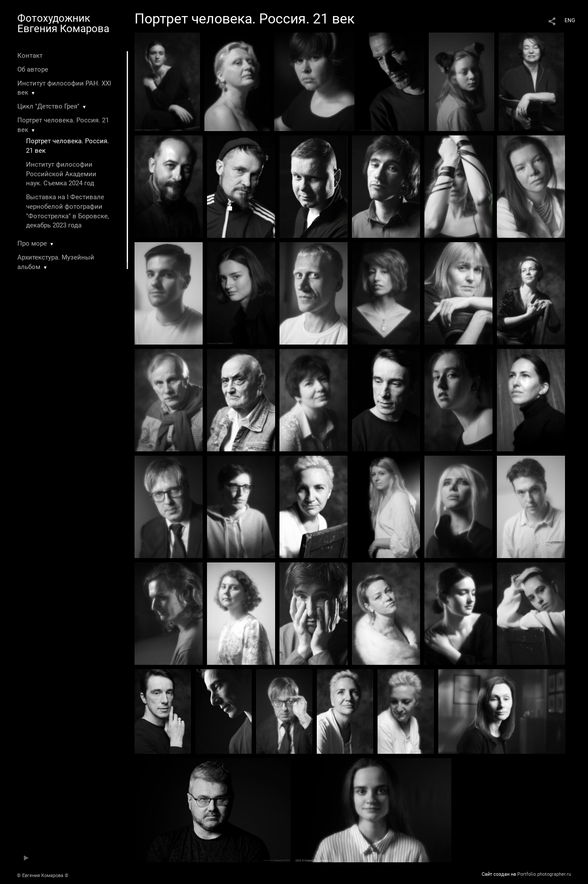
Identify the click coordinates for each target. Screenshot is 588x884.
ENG (570, 20)
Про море (32, 243)
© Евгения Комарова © (43, 876)
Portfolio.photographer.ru (544, 874)
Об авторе (33, 69)
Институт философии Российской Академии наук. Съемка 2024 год (61, 174)
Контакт (30, 56)
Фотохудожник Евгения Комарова (63, 23)
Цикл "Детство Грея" (48, 106)
